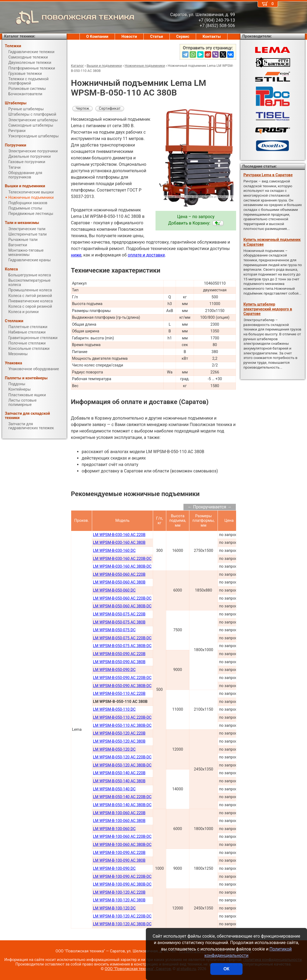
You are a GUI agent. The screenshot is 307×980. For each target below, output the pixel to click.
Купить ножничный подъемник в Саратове (272, 242)
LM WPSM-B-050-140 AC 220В (119, 773)
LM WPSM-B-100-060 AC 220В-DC (122, 837)
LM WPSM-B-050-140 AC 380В (119, 781)
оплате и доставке (147, 255)
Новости (129, 37)
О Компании (97, 37)
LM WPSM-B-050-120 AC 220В (119, 733)
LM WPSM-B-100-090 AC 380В (119, 860)
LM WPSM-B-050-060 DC (114, 590)
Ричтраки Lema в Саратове (268, 175)
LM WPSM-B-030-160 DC (114, 551)
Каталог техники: (20, 36)
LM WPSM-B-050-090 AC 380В (119, 662)
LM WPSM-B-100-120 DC (114, 908)
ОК (226, 969)
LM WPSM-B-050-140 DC (114, 789)
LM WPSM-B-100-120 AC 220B (119, 892)
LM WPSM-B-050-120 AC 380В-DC (122, 765)
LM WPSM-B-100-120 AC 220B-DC (122, 916)
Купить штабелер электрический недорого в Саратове (268, 309)
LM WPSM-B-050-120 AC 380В (119, 741)
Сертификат (110, 109)
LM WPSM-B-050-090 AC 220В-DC (122, 678)
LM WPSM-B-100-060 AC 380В (119, 821)
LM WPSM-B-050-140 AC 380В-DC (122, 805)
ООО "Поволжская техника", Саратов (138, 969)
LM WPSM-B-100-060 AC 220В (119, 813)
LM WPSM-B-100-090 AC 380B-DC (122, 884)
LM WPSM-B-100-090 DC (114, 869)
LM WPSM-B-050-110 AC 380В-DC (122, 726)
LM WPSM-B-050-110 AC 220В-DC (122, 717)
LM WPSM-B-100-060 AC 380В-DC (122, 845)
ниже (76, 255)
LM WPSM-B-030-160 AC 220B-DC (122, 559)
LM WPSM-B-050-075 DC (114, 630)
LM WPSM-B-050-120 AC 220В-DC (122, 757)
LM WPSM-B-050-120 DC (114, 749)
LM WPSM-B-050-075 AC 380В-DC (122, 646)
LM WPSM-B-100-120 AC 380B (119, 900)
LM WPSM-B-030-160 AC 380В (119, 543)
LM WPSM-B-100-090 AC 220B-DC (122, 877)
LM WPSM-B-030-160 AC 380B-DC (122, 566)
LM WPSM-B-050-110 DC (114, 709)
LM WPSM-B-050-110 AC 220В (119, 694)
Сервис (183, 37)
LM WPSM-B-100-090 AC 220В (119, 853)
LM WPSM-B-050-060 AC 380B (119, 582)
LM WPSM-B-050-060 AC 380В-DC (122, 606)
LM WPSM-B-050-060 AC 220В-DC (122, 598)
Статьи (157, 37)
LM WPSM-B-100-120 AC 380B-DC (122, 924)
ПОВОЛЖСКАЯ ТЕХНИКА (68, 17)
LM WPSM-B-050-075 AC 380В (119, 622)
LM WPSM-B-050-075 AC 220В (119, 614)
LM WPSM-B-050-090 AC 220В (119, 654)
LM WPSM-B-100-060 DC (114, 829)
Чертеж (82, 109)
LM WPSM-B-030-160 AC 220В (119, 535)
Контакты (212, 37)
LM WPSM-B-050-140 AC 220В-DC (122, 797)
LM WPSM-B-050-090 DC (114, 670)
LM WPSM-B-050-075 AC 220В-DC (122, 638)
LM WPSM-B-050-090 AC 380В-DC (122, 686)
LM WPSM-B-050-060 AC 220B (119, 575)
